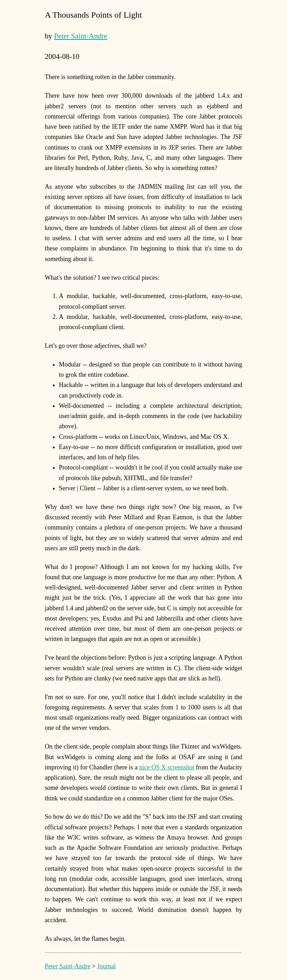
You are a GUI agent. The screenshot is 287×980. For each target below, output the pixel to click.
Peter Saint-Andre (81, 36)
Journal (107, 966)
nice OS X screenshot (167, 767)
